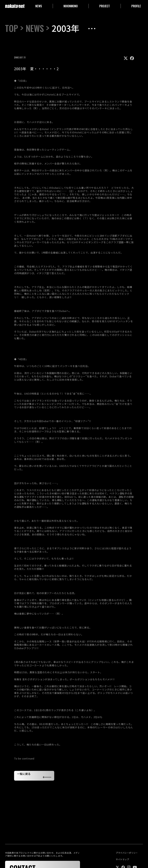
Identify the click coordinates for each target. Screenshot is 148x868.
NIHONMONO (71, 6)
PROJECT (105, 6)
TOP (12, 28)
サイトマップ (122, 859)
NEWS (39, 6)
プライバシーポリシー (127, 853)
